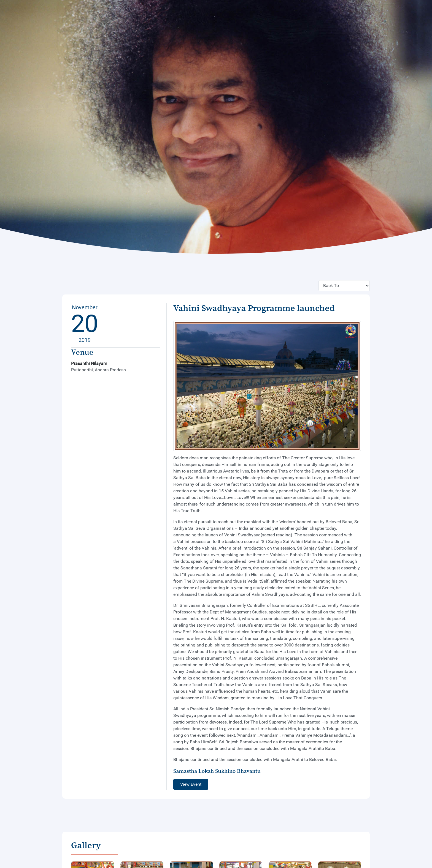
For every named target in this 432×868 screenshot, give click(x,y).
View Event (191, 784)
